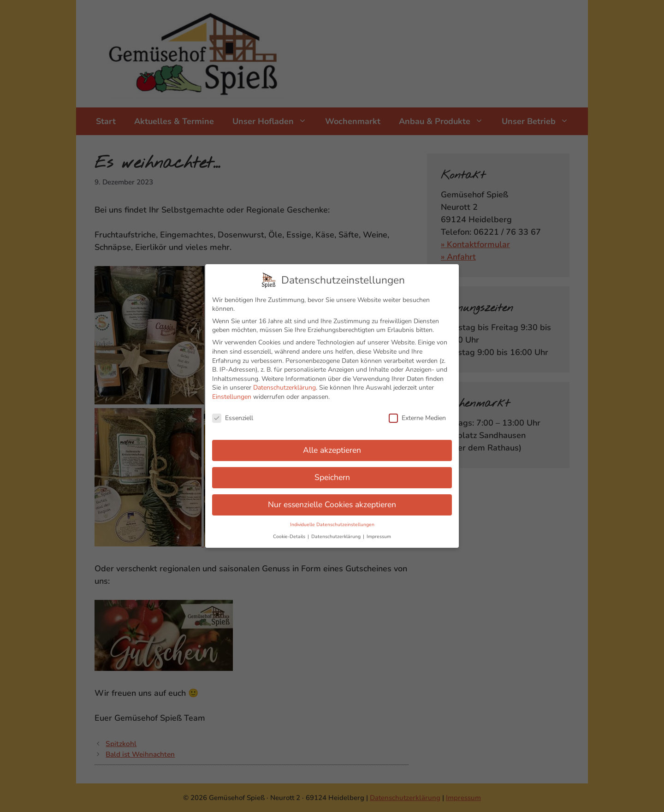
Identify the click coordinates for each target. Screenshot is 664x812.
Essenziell (233, 410)
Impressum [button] (379, 528)
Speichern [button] (332, 469)
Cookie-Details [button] (290, 528)
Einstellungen (232, 388)
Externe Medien (417, 410)
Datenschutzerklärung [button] (337, 528)
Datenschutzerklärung (285, 380)
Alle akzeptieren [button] (332, 442)
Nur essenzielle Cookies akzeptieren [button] (332, 497)
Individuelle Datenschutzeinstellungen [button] (332, 516)
